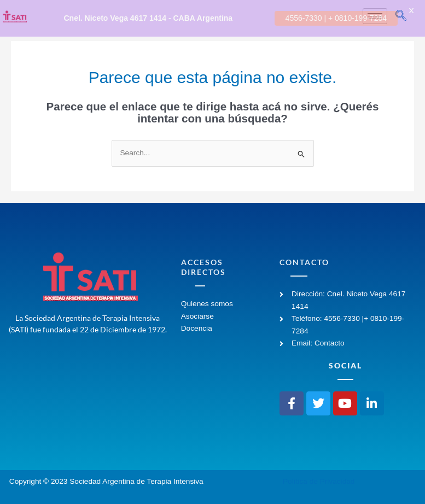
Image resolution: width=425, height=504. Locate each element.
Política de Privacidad (319, 479)
